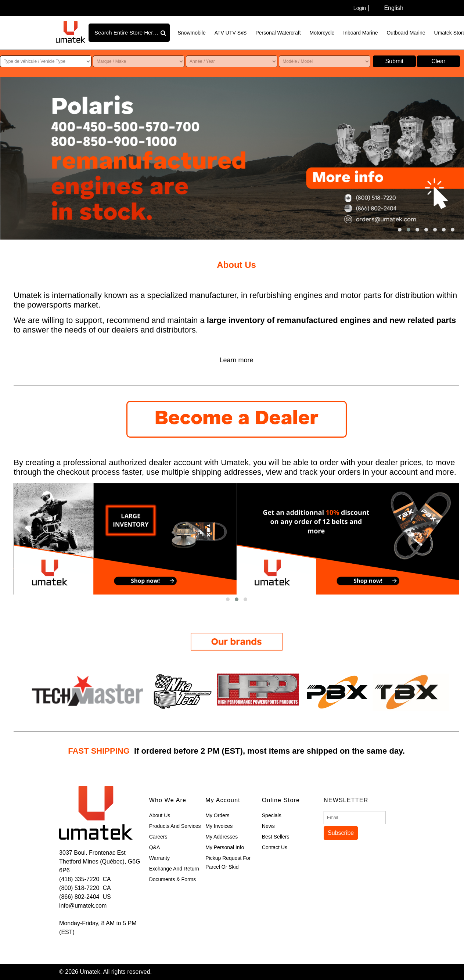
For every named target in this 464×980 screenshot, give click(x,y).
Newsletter (346, 800)
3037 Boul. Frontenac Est (92, 853)
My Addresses (222, 837)
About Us (160, 815)
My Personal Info (225, 847)
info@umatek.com (83, 906)
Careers (158, 837)
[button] (400, 230)
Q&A (155, 847)
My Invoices (219, 826)
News (268, 826)
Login (360, 8)
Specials (272, 815)
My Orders (217, 815)
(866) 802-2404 (79, 897)
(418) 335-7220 (79, 879)
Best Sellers (276, 837)
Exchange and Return (174, 869)
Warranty (159, 858)
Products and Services (175, 826)
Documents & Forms (173, 879)
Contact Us (275, 847)
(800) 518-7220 (79, 888)
